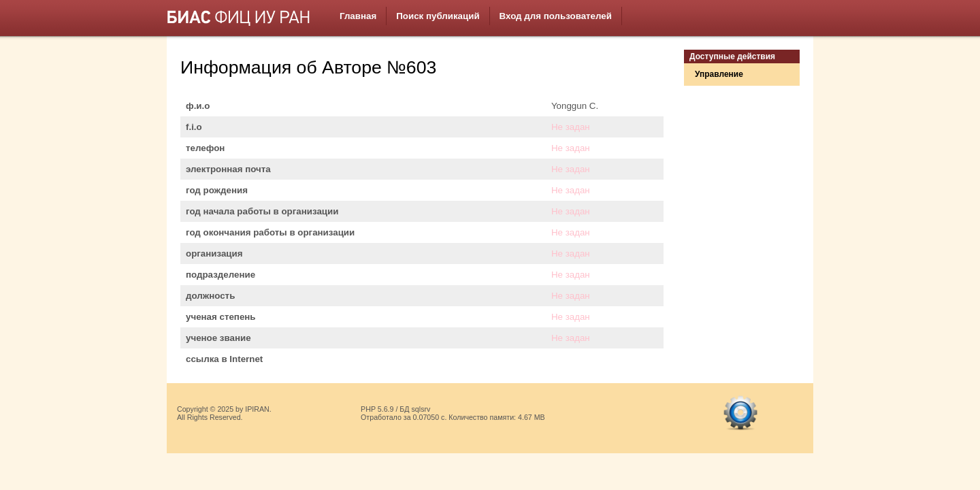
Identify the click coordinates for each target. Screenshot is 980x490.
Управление (719, 74)
